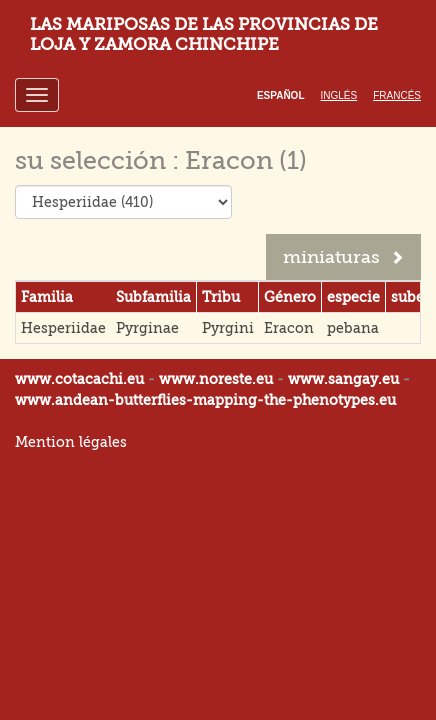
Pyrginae (147, 328)
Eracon (289, 328)
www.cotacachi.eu (79, 379)
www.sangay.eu (343, 379)
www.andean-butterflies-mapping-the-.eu (205, 400)
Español (281, 95)
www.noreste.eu (216, 379)
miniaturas (343, 257)
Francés (397, 95)
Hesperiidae (63, 328)
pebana (353, 328)
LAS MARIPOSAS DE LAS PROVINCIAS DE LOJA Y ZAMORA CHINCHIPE (204, 34)
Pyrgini (228, 328)
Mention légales (71, 442)
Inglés (339, 95)
